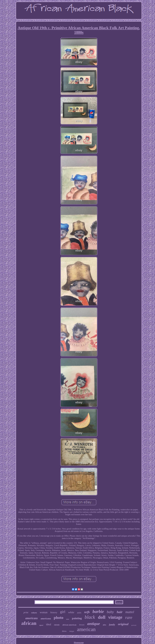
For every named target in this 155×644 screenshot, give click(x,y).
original (123, 624)
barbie (98, 611)
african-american (69, 625)
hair (120, 612)
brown (82, 625)
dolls (79, 613)
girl (63, 612)
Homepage (79, 643)
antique (94, 624)
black (90, 617)
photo (59, 618)
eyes (68, 619)
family (112, 625)
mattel (130, 612)
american (86, 629)
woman (44, 612)
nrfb (87, 612)
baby (110, 612)
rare (129, 617)
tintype (72, 631)
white (71, 612)
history (54, 612)
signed (41, 625)
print (26, 612)
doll (102, 617)
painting (77, 618)
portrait (134, 625)
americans (32, 618)
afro (104, 625)
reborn (34, 613)
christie (57, 625)
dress (64, 631)
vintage (115, 617)
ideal (49, 624)
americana (46, 619)
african (29, 623)
